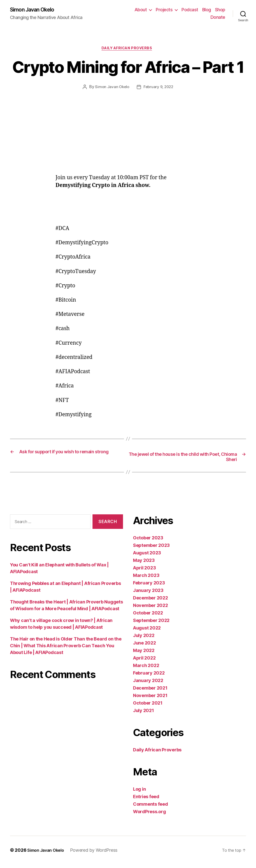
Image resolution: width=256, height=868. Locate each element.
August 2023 (147, 557)
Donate (218, 18)
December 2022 (150, 602)
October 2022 (148, 617)
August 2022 (147, 632)
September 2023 (151, 549)
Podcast (190, 10)
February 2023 (149, 587)
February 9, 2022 (159, 89)
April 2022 (144, 662)
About (141, 10)
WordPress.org (149, 815)
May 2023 (144, 564)
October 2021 (148, 707)
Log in (139, 793)
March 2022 (146, 669)
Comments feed (150, 808)
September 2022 (151, 624)
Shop (220, 10)
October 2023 (148, 541)
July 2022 (144, 639)
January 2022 (148, 684)
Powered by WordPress (99, 854)
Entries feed (146, 800)
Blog (207, 10)
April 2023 (144, 572)
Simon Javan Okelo (35, 10)
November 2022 (150, 609)
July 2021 (143, 714)
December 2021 (150, 692)
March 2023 (146, 579)
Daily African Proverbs (128, 50)
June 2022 (144, 647)
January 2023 (148, 594)
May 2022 (144, 654)
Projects (164, 10)
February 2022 (149, 677)
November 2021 (150, 699)
